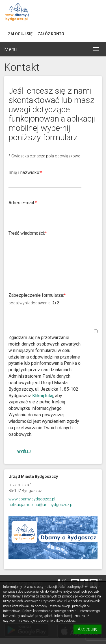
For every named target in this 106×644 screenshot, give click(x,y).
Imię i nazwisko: (24, 172)
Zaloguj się (20, 34)
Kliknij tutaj (43, 396)
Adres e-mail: (22, 203)
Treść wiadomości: (27, 233)
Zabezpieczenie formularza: (36, 295)
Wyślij (24, 452)
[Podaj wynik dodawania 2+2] (45, 311)
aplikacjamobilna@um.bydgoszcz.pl (41, 505)
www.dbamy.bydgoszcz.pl (32, 499)
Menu (10, 49)
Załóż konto (51, 34)
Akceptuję (87, 629)
